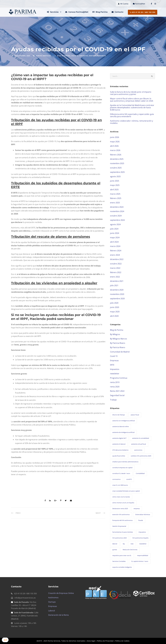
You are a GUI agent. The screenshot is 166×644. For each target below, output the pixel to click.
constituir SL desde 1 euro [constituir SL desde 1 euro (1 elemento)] (121, 473)
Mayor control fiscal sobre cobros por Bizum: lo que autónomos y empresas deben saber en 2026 (132, 100)
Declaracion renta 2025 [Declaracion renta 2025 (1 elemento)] (120, 508)
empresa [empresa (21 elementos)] (137, 508)
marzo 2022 (115, 268)
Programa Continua (119, 378)
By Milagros (115, 334)
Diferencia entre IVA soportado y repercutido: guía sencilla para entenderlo (132, 115)
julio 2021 (114, 285)
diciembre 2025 (117, 159)
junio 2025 (115, 181)
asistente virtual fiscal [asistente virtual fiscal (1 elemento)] (138, 444)
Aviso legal (91, 641)
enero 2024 (115, 255)
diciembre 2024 (117, 207)
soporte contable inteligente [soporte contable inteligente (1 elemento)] (122, 567)
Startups (52, 602)
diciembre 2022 (117, 259)
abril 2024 (114, 242)
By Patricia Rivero (118, 343)
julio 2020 (114, 303)
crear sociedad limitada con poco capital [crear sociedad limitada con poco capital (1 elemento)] (126, 491)
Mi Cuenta (123, 4)
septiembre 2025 (117, 172)
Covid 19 (75, 56)
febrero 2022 (116, 272)
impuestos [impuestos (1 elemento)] (142, 532)
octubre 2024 (116, 216)
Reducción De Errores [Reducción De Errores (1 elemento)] (130, 550)
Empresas (114, 360)
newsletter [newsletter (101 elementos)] (143, 544)
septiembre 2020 (117, 299)
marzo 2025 (115, 194)
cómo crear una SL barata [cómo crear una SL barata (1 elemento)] (121, 497)
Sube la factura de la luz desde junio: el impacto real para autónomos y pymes (131, 93)
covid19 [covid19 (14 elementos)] (129, 479)
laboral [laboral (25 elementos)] (115, 544)
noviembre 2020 (117, 294)
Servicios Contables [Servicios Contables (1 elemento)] (119, 561)
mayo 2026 (115, 142)
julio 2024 (114, 229)
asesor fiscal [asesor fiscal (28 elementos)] (135, 415)
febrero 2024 (116, 251)
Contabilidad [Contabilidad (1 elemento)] (140, 473)
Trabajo (102, 56)
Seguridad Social (117, 395)
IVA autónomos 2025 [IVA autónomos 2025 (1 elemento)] (119, 538)
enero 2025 (115, 203)
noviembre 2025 (117, 163)
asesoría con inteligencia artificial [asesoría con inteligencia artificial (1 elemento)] (124, 421)
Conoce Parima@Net (77, 12)
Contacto (117, 12)
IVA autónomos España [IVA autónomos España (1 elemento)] (140, 538)
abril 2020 (114, 316)
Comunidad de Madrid (120, 352)
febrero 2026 (116, 155)
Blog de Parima (64, 56)
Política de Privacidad (105, 641)
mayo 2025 (115, 185)
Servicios (53, 12)
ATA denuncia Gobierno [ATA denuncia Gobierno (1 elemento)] (120, 450)
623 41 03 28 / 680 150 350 (143, 12)
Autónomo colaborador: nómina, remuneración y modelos (132, 122)
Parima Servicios (44, 56)
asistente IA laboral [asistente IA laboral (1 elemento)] (119, 444)
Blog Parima (100, 12)
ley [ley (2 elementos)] (124, 544)
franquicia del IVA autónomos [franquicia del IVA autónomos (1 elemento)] (122, 520)
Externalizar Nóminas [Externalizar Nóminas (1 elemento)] (143, 514)
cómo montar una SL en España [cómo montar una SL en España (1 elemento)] (123, 503)
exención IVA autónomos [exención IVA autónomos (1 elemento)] (121, 514)
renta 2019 (115, 382)
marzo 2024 (115, 246)
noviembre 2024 (117, 211)
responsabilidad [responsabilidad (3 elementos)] (143, 555)
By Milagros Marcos (119, 339)
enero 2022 (115, 277)
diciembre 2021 (117, 281)
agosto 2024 (115, 224)
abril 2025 (114, 190)
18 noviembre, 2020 (22, 56)
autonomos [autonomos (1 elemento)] (138, 450)
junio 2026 (115, 137)
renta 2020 (93, 56)
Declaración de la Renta (58, 615)
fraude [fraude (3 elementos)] (141, 520)
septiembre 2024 (117, 220)
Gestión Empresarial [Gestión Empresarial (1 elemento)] (119, 526)
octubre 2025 (116, 168)
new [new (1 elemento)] (132, 544)
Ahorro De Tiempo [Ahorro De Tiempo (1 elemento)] (119, 415)
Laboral (52, 611)
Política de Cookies (122, 641)
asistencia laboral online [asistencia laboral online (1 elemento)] (121, 426)
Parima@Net (139, 4)
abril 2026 (114, 146)
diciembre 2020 (117, 290)
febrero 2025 (116, 198)
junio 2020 (115, 307)
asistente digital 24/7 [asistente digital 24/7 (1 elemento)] (119, 438)
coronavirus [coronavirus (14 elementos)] (116, 479)
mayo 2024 (115, 237)
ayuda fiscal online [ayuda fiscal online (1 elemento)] (119, 456)
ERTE (112, 365)
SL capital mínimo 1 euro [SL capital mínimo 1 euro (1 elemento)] (140, 561)
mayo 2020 (115, 312)
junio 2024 (115, 233)
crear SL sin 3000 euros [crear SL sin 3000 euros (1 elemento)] (120, 485)
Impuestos (84, 56)
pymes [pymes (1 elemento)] (115, 550)
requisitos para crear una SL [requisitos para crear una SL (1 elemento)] (122, 555)
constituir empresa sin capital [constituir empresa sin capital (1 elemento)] (122, 468)
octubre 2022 (116, 264)
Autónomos (53, 598)
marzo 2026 (115, 150)
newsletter (115, 374)
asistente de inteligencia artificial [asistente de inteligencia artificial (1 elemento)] (123, 432)
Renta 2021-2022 (117, 391)
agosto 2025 (115, 176)
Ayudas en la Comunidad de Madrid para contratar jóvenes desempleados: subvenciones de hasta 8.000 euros (132, 108)
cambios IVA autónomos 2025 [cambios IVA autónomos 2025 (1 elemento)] (141, 456)
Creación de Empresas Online (61, 593)
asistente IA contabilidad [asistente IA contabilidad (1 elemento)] (141, 438)
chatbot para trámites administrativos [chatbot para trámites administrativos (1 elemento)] (125, 462)
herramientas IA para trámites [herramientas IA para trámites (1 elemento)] (123, 532)
